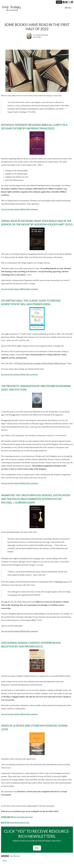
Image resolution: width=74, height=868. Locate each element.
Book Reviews (15, 856)
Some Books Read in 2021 (20, 823)
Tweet (4, 861)
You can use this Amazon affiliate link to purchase (19, 209)
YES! (37, 848)
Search (59, 2)
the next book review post (17, 817)
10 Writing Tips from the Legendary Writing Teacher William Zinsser (40, 363)
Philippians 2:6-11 (62, 582)
